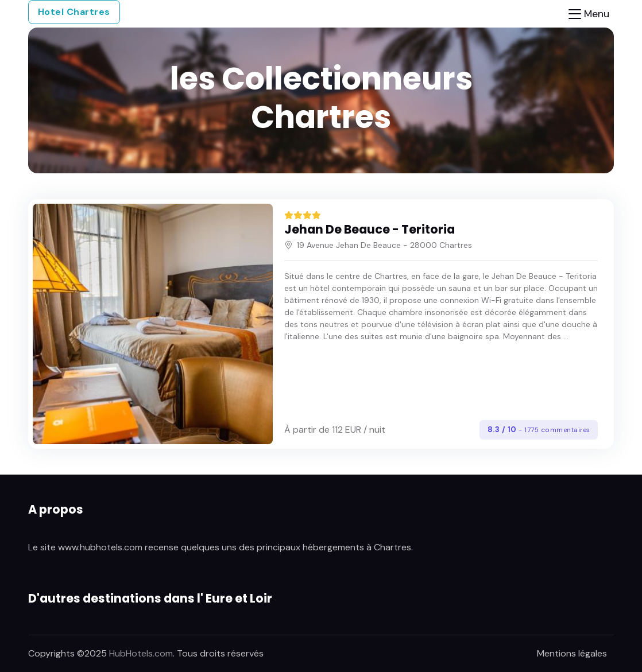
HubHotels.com (141, 653)
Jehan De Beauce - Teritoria (370, 229)
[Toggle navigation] (589, 14)
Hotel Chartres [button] (74, 12)
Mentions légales (572, 653)
